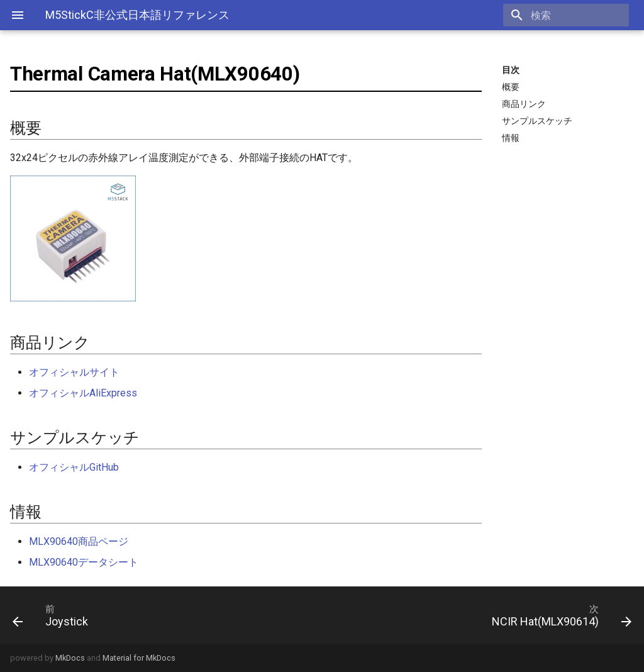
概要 (511, 87)
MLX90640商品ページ (79, 541)
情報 (511, 138)
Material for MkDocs (139, 658)
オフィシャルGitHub (74, 467)
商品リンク (524, 104)
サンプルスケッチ (537, 121)
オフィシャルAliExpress (83, 393)
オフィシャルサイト (74, 372)
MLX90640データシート (84, 562)
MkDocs (70, 658)
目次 (511, 70)
